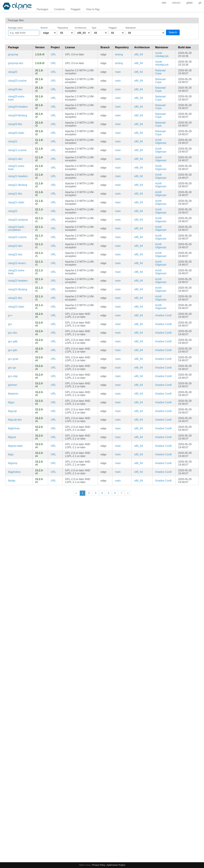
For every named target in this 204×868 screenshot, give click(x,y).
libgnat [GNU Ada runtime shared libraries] (12, 437)
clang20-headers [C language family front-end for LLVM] (18, 107)
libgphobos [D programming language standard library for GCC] (14, 472)
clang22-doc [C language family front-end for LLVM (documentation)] (15, 254)
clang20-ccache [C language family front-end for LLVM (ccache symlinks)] (17, 81)
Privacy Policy (99, 865)
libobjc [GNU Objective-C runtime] (12, 481)
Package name (15, 28)
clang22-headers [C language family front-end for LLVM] (18, 281)
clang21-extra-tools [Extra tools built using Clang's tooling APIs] (16, 167)
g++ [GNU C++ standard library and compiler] (10, 315)
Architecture (81, 28)
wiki (164, 3)
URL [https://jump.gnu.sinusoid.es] (53, 54)
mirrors (176, 3)
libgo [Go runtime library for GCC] (11, 454)
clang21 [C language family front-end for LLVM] (13, 141)
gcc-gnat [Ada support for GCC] (13, 359)
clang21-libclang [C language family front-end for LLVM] (18, 185)
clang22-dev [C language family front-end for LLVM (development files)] (15, 246)
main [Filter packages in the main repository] (118, 72)
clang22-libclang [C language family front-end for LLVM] (18, 289)
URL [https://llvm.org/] (53, 72)
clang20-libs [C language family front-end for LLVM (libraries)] (15, 124)
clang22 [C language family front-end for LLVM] (13, 211)
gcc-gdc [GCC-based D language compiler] (13, 350)
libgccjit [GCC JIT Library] (12, 411)
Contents (59, 9)
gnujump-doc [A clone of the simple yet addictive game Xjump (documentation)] (16, 63)
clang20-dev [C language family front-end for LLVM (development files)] (15, 89)
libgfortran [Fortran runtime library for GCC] (14, 428)
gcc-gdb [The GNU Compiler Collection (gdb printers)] (13, 341)
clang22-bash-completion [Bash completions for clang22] (16, 228)
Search (173, 32)
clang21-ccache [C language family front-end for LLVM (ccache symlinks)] (17, 150)
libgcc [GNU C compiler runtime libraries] (11, 402)
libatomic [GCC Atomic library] (13, 394)
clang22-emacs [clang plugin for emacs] (17, 263)
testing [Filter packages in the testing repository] (119, 54)
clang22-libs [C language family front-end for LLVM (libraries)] (15, 298)
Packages (42, 9)
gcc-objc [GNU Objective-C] (13, 376)
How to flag (93, 9)
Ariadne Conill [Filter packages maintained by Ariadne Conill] (163, 315)
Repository (63, 28)
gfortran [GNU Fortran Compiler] (13, 385)
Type (94, 28)
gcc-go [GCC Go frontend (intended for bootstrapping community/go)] (12, 368)
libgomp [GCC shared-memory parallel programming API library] (13, 463)
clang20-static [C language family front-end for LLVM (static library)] (16, 133)
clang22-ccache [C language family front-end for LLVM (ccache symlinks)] (17, 237)
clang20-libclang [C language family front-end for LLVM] (18, 115)
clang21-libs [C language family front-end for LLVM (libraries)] (15, 194)
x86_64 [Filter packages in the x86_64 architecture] (139, 54)
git (200, 3)
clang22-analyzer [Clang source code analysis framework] (18, 220)
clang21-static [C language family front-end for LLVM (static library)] (16, 202)
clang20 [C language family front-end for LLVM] (13, 72)
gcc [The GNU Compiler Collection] (10, 324)
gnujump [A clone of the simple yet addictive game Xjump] (13, 54)
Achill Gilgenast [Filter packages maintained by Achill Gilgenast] (161, 141)
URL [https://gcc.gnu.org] (53, 315)
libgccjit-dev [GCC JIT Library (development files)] (15, 420)
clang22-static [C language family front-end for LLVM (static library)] (16, 307)
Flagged (76, 9)
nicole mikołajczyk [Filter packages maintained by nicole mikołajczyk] (162, 54)
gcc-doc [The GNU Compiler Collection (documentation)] (13, 333)
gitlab (189, 3)
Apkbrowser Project (116, 865)
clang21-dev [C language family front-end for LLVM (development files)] (15, 159)
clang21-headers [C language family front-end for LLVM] (18, 176)
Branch (44, 28)
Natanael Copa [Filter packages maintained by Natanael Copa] (160, 72)
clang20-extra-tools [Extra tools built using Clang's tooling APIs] (16, 98)
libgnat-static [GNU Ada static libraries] (15, 446)
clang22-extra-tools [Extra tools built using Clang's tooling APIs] (16, 272)
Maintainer (131, 28)
